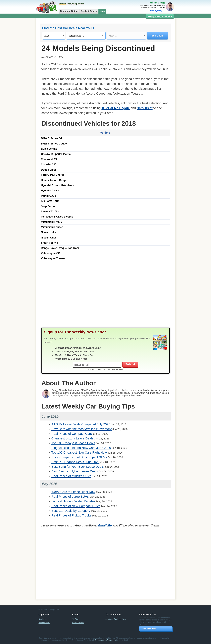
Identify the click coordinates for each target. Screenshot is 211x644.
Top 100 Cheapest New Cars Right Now (79, 453)
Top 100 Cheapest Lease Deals (73, 443)
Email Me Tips (149, 629)
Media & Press (78, 623)
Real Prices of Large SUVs (70, 497)
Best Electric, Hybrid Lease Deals (75, 471)
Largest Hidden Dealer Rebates (73, 501)
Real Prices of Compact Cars (72, 434)
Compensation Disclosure (105, 640)
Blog (102, 11)
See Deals (158, 36)
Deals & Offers (89, 11)
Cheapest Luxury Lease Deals (72, 438)
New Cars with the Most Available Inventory (82, 429)
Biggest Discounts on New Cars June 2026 (81, 448)
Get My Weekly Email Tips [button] (160, 16)
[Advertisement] (20, 63)
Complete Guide (69, 11)
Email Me (105, 525)
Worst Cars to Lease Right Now (73, 492)
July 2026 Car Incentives (116, 619)
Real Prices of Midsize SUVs (71, 476)
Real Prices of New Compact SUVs (76, 506)
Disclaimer (43, 619)
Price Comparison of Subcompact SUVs (79, 457)
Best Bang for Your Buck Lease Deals (78, 467)
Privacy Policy (44, 623)
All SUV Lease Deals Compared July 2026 (81, 424)
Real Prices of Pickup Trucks (71, 515)
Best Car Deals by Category (71, 511)
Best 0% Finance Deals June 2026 (76, 462)
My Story (76, 619)
